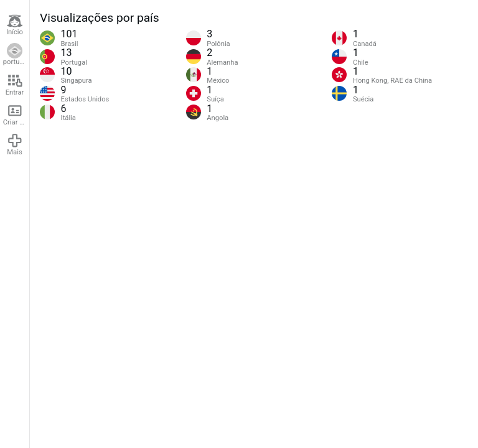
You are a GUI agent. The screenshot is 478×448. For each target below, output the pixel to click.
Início (15, 25)
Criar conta (16, 114)
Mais (15, 144)
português (16, 55)
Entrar (15, 85)
